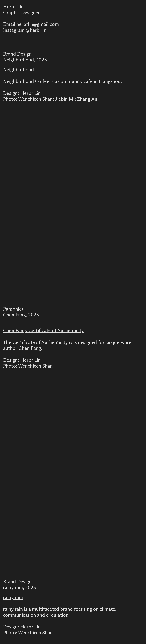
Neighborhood (18, 70)
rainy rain (13, 598)
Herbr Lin (13, 7)
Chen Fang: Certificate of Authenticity (43, 331)
